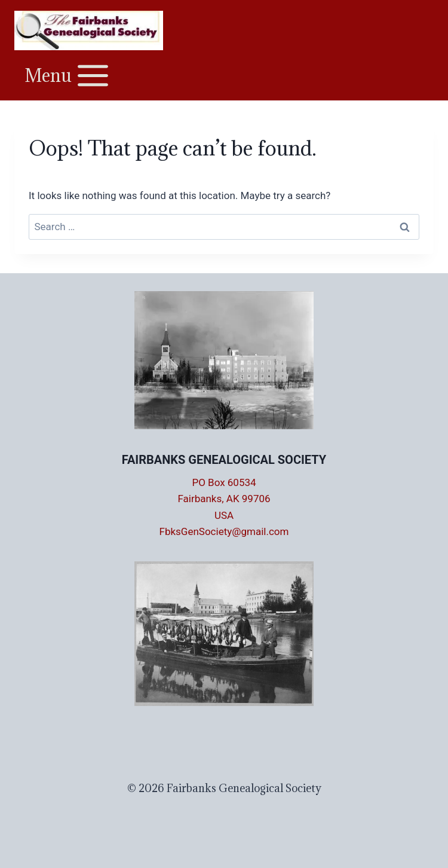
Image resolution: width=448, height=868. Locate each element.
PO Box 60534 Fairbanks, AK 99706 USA (224, 499)
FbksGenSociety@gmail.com (224, 531)
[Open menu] (68, 75)
